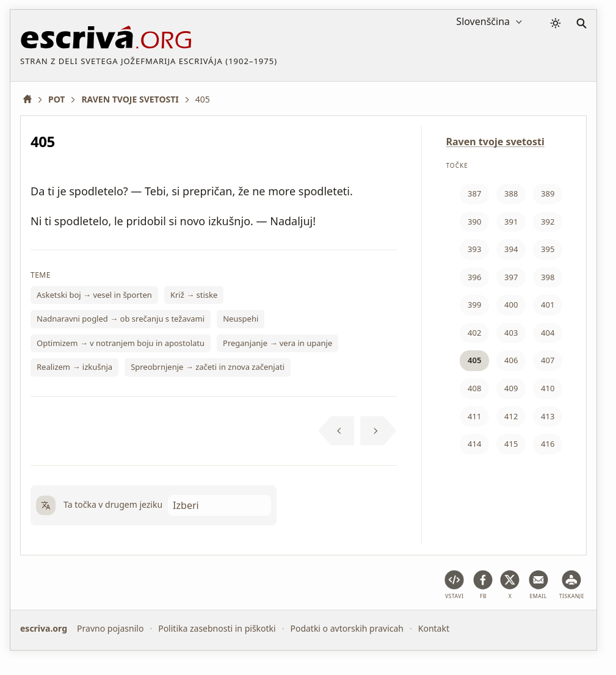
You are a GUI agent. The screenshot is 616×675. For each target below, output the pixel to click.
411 (474, 416)
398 (548, 277)
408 (474, 388)
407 (548, 360)
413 (548, 416)
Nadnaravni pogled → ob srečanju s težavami (121, 319)
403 (511, 333)
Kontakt (434, 628)
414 (474, 444)
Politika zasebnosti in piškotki (217, 628)
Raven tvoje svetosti (495, 142)
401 (548, 305)
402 (474, 333)
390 (474, 222)
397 (511, 277)
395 (548, 249)
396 (474, 277)
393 (474, 249)
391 (511, 222)
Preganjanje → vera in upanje (277, 343)
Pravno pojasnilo (110, 628)
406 (511, 360)
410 (548, 388)
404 (548, 333)
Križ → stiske (194, 295)
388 (511, 193)
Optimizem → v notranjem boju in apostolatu (121, 343)
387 (474, 193)
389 (548, 193)
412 (511, 416)
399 (474, 305)
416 (548, 444)
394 (511, 249)
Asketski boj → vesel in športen (94, 295)
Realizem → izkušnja (74, 367)
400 (511, 305)
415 (511, 444)
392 (548, 222)
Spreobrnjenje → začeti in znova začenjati (208, 367)
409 (511, 388)
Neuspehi (241, 319)
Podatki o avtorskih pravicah (347, 628)
